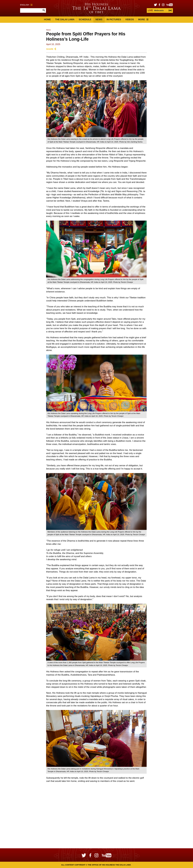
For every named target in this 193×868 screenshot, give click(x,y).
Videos (130, 19)
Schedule (85, 19)
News (99, 19)
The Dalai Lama (65, 19)
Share (50, 49)
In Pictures (114, 19)
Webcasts (156, 10)
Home (47, 19)
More (143, 19)
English (26, 5)
